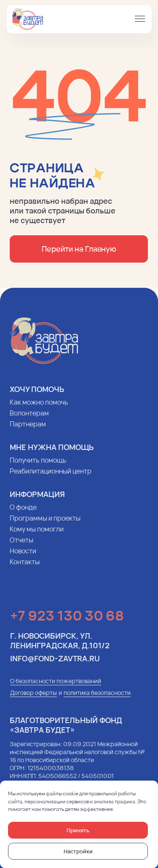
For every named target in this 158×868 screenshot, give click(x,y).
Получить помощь (36, 466)
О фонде (21, 513)
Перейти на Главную (77, 249)
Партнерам (26, 430)
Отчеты (20, 546)
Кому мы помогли (35, 535)
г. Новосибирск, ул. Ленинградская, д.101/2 (59, 646)
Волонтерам (28, 419)
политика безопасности (96, 698)
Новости (21, 557)
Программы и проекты (43, 524)
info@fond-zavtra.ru (54, 664)
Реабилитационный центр (49, 477)
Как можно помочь (37, 408)
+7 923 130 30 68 (66, 621)
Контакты (23, 568)
